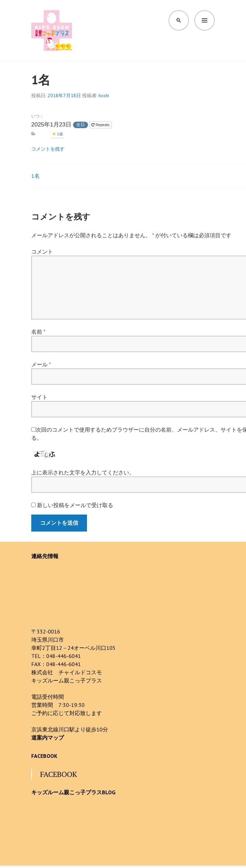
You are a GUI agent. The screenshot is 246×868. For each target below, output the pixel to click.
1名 (36, 176)
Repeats (101, 125)
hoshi (104, 96)
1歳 (58, 134)
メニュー (205, 20)
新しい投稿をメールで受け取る (75, 505)
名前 (38, 332)
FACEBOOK (44, 756)
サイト (39, 397)
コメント (42, 251)
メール (41, 364)
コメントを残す (48, 149)
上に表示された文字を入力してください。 (83, 472)
